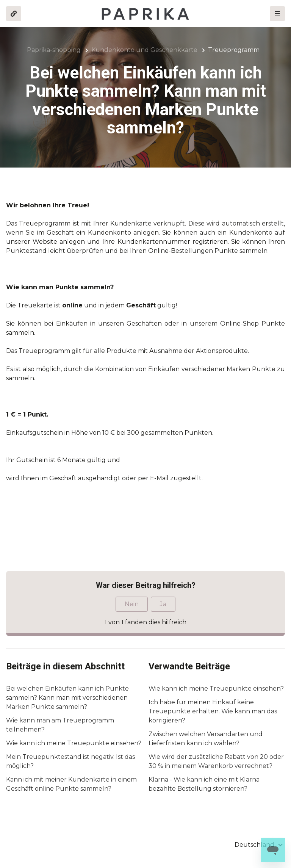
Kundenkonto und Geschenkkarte (144, 50)
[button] (277, 14)
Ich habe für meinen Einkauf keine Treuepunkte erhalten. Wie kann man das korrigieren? (213, 711)
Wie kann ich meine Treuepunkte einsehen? (74, 743)
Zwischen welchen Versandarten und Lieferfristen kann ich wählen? (206, 739)
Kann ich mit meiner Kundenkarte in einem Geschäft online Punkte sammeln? (71, 784)
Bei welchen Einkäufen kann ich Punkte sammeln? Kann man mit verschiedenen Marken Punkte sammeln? (67, 698)
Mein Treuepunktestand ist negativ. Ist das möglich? (70, 761)
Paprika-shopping (54, 50)
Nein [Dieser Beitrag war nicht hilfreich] (132, 604)
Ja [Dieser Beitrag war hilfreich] (163, 604)
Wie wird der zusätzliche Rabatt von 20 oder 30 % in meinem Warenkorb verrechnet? (216, 761)
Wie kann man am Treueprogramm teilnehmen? (60, 725)
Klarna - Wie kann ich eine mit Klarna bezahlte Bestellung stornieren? (204, 784)
